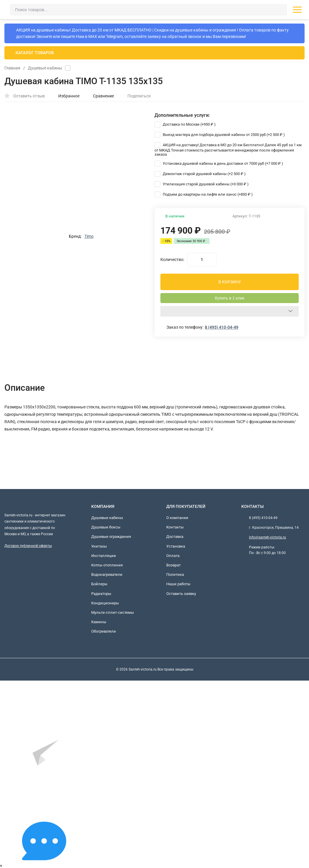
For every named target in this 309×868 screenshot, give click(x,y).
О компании (177, 518)
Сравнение (100, 96)
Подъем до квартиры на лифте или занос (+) (204, 194)
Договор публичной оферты (28, 546)
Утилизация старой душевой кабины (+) (202, 184)
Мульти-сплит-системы (113, 612)
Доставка (175, 537)
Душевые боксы (106, 527)
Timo (89, 236)
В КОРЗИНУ (230, 282)
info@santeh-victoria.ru (268, 537)
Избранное (66, 96)
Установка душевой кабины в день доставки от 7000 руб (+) (219, 163)
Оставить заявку (181, 594)
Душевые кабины (45, 68)
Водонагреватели (107, 574)
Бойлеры (99, 584)
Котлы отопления (107, 565)
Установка (176, 546)
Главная (12, 68)
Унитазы (99, 546)
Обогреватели (104, 631)
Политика (175, 574)
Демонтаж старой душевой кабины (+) (200, 174)
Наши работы (178, 584)
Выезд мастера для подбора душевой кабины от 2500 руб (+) (220, 135)
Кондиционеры (105, 603)
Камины (99, 622)
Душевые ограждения (111, 537)
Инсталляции (104, 556)
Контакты (175, 527)
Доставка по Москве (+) (185, 124)
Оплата (173, 556)
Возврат (173, 565)
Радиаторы (101, 594)
